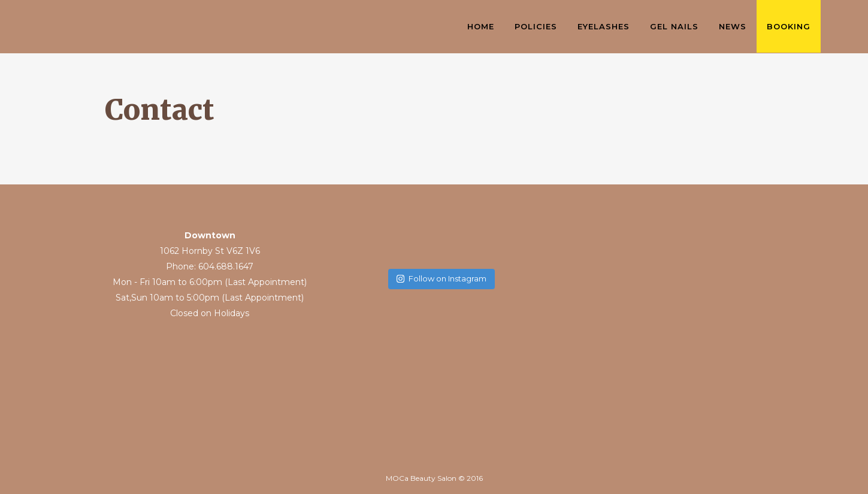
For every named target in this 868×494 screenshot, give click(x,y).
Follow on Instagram (441, 278)
